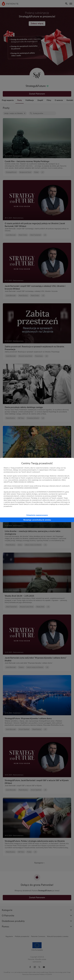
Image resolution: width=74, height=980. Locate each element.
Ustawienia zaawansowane (37, 515)
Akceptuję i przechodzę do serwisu (37, 520)
